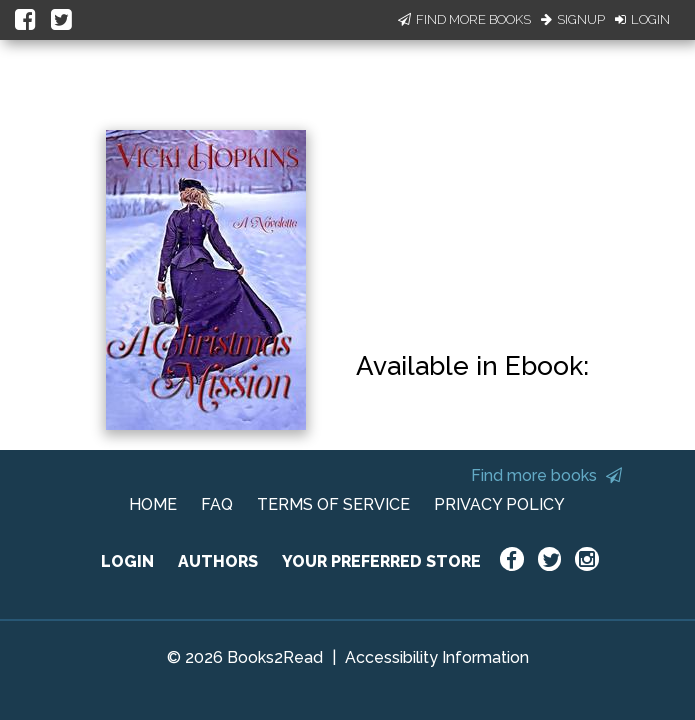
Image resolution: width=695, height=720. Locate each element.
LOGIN (127, 561)
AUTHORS (218, 561)
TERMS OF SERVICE (333, 504)
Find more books (546, 475)
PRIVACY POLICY (499, 504)
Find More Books (464, 19)
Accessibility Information (437, 657)
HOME (153, 504)
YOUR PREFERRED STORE (381, 561)
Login (642, 19)
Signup (573, 19)
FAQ (217, 504)
